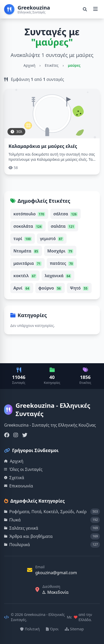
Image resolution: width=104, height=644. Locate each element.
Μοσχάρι (60, 251)
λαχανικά (58, 276)
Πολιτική (30, 629)
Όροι (52, 629)
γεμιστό (52, 239)
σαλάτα (63, 226)
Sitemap (74, 629)
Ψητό (79, 288)
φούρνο (50, 288)
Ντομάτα (26, 251)
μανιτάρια (27, 263)
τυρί (23, 239)
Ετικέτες (51, 65)
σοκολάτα (28, 226)
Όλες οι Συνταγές (23, 469)
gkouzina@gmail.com (56, 573)
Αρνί (22, 288)
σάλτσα (66, 214)
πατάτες (62, 263)
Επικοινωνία (19, 486)
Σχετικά (14, 478)
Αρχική (29, 65)
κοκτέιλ (25, 276)
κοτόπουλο (29, 214)
